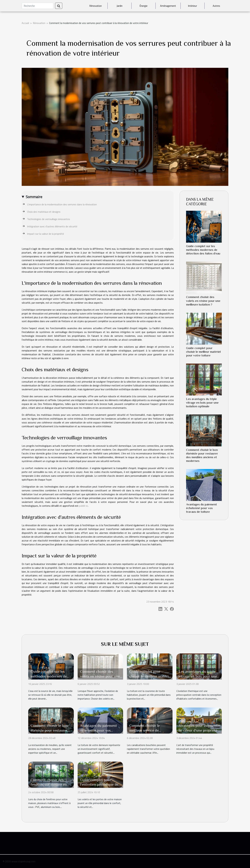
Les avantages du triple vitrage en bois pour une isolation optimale (202, 403)
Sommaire (34, 197)
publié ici (83, 506)
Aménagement (168, 6)
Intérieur (192, 6)
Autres (216, 6)
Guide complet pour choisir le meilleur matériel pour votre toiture (203, 352)
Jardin (119, 6)
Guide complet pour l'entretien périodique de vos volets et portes (99, 785)
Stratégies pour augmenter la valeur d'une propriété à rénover (200, 730)
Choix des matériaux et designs (44, 212)
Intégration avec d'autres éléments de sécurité (52, 226)
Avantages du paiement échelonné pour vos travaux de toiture (201, 508)
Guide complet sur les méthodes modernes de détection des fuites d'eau (203, 250)
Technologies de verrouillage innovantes (49, 219)
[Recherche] (38, 6)
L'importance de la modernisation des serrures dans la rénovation (62, 204)
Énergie (143, 6)
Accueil (25, 23)
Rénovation (96, 6)
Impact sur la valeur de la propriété (46, 234)
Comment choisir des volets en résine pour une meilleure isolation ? (203, 301)
